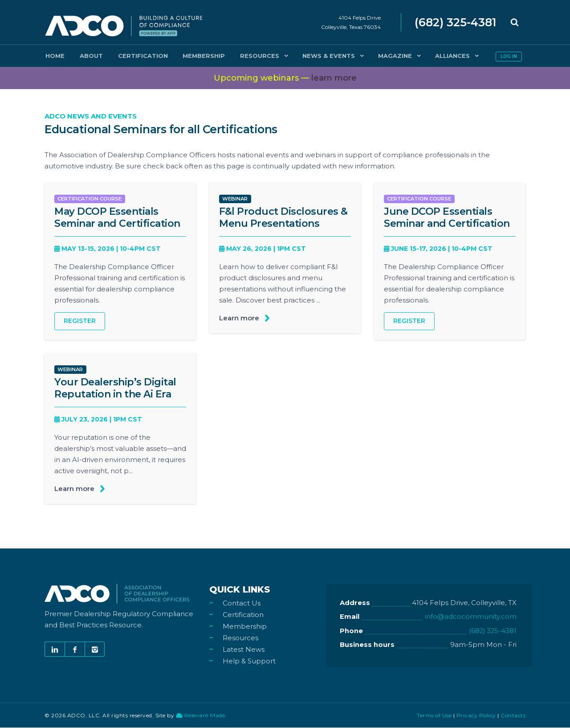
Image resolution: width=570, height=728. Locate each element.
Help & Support (249, 661)
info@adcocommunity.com (471, 618)
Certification (127, 56)
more (334, 78)
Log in (509, 56)
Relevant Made (201, 716)
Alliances (415, 56)
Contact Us (242, 603)
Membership (182, 56)
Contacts (513, 716)
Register (80, 321)
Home (52, 56)
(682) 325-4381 (492, 632)
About (82, 56)
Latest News (244, 650)
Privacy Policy (476, 716)
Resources (232, 56)
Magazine (361, 56)
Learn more (239, 318)
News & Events (298, 56)
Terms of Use (434, 716)
